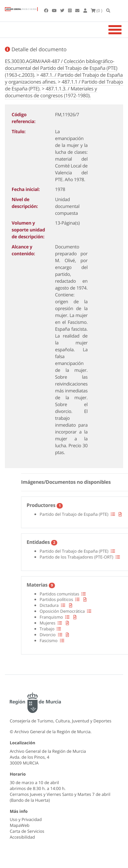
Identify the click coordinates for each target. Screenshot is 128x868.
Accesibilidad (22, 837)
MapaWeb (20, 825)
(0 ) (97, 10)
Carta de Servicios (27, 831)
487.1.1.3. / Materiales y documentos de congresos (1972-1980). (51, 92)
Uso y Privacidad (26, 819)
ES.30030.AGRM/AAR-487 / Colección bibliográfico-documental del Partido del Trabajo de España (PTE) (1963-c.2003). (61, 68)
